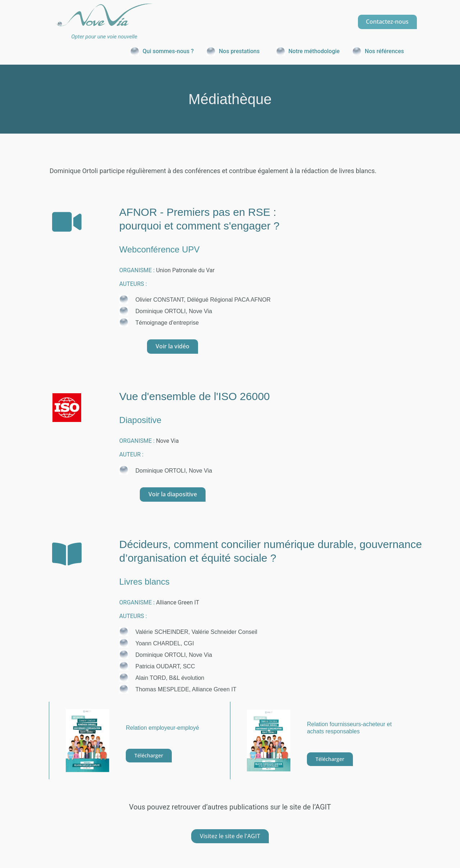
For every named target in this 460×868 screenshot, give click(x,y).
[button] (235, 51)
